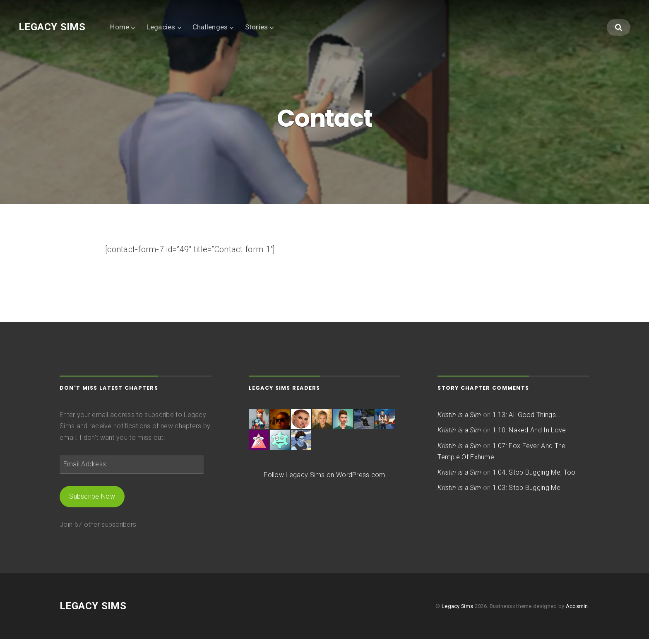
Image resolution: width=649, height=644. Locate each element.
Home (120, 27)
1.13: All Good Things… (526, 420)
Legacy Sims (52, 27)
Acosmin (577, 611)
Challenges (210, 27)
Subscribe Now (92, 501)
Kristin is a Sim (459, 420)
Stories (257, 27)
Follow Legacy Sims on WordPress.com (324, 480)
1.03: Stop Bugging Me (526, 493)
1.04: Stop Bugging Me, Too (534, 477)
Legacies (161, 27)
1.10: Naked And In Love (529, 435)
